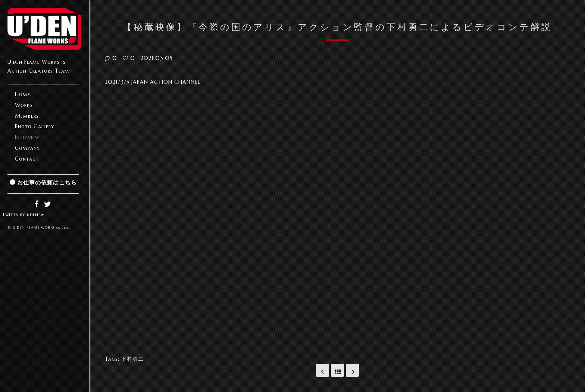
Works (24, 105)
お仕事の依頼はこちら (47, 182)
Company (27, 148)
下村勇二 (132, 359)
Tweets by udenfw (23, 214)
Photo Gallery (35, 126)
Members (27, 116)
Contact (27, 159)
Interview (27, 137)
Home (23, 94)
